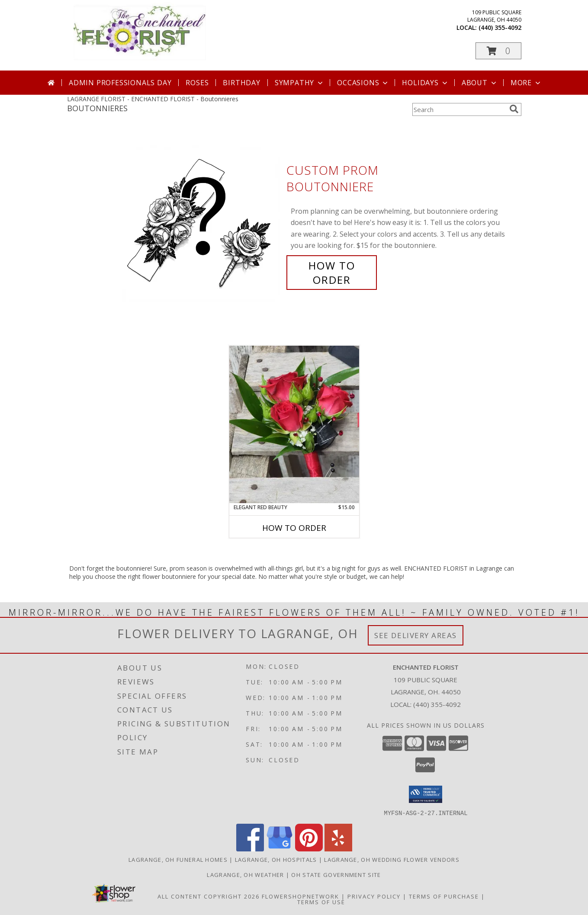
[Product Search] (459, 109)
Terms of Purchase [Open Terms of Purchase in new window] (444, 896)
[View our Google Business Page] (280, 849)
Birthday (241, 83)
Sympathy (300, 83)
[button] (498, 51)
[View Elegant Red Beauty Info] (294, 424)
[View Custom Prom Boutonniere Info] (202, 225)
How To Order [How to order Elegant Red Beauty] (294, 528)
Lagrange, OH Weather (245, 874)
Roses (197, 83)
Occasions (363, 83)
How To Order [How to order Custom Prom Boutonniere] (332, 273)
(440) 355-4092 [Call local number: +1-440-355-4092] (500, 27)
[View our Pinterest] (309, 849)
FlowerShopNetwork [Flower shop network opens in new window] (300, 896)
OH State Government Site (336, 874)
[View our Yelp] (338, 849)
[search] (514, 109)
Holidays (425, 83)
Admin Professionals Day (120, 83)
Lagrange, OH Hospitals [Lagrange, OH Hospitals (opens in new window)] (276, 859)
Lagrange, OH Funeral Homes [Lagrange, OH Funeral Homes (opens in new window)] (178, 859)
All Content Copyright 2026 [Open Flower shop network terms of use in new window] (209, 896)
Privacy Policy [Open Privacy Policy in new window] (374, 896)
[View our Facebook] (250, 849)
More (526, 83)
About (480, 83)
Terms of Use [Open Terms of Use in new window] (321, 902)
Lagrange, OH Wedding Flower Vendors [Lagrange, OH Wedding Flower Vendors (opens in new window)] (392, 859)
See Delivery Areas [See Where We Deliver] (416, 635)
